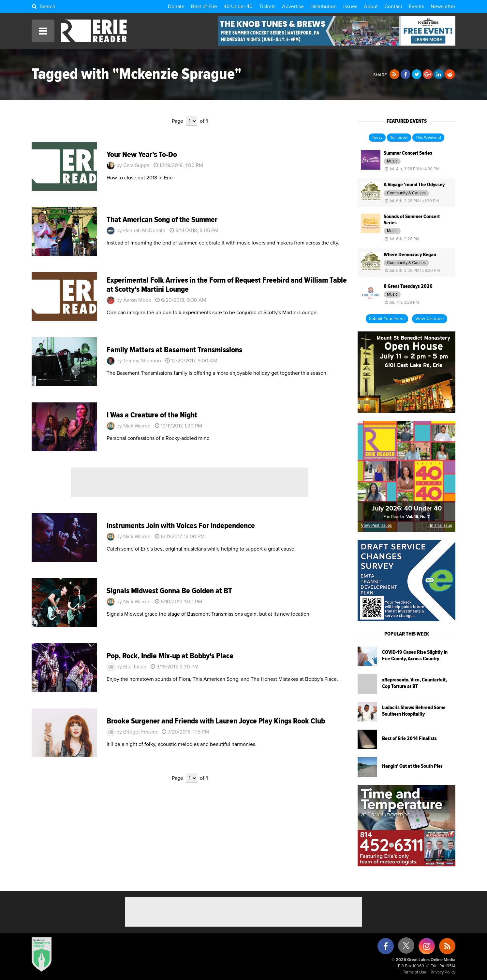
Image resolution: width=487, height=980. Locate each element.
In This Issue (441, 526)
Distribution (324, 7)
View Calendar (430, 319)
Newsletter (443, 7)
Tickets (267, 7)
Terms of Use (415, 972)
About (371, 7)
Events (416, 7)
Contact (393, 7)
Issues (350, 7)
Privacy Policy (443, 972)
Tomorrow (399, 138)
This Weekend (428, 138)
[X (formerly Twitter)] (406, 948)
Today (377, 138)
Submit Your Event (387, 319)
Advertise (293, 7)
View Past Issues (376, 526)
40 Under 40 (238, 7)
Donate (176, 7)
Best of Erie (204, 7)
